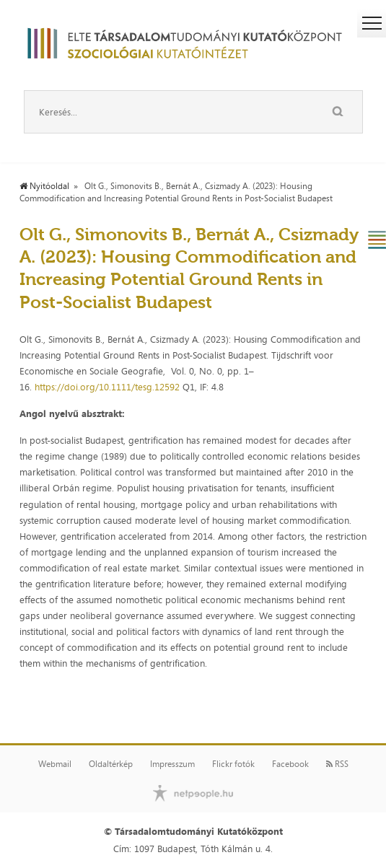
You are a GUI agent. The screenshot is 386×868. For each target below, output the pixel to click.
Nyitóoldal (44, 186)
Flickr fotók (233, 764)
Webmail (55, 764)
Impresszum (172, 764)
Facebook (290, 764)
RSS (337, 764)
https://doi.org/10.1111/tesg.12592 (107, 387)
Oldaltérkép (111, 764)
